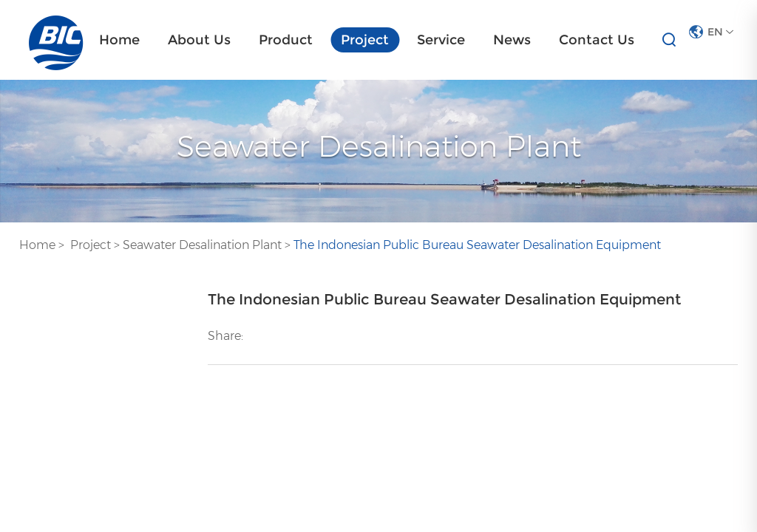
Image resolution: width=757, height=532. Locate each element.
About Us (199, 40)
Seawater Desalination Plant (202, 245)
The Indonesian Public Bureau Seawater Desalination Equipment (477, 245)
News (512, 40)
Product (286, 40)
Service (441, 40)
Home (119, 40)
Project (365, 40)
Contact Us (597, 40)
